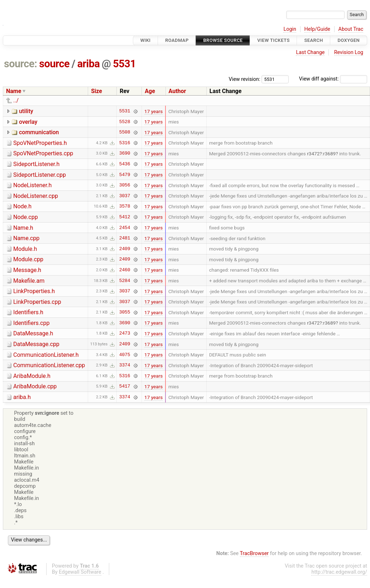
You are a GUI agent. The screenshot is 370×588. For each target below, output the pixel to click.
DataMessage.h (33, 333)
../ (16, 100)
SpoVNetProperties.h (40, 143)
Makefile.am (29, 281)
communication (39, 132)
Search (313, 40)
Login (290, 29)
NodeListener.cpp (36, 196)
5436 (125, 164)
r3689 (329, 154)
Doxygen (349, 40)
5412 (125, 217)
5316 (125, 143)
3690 (125, 154)
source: (21, 64)
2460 (125, 270)
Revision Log (349, 52)
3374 (125, 365)
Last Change (310, 52)
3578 (125, 206)
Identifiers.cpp (31, 323)
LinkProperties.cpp (37, 302)
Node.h (22, 206)
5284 (125, 281)
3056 (125, 185)
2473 (125, 334)
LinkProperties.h (34, 291)
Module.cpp (28, 259)
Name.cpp (26, 238)
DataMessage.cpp (36, 344)
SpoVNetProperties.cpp (43, 153)
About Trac (351, 29)
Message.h (27, 270)
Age (150, 91)
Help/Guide (317, 29)
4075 (125, 355)
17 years (153, 111)
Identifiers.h (28, 312)
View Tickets (273, 40)
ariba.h (22, 397)
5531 (124, 64)
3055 (125, 312)
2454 (125, 228)
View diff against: (333, 79)
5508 (125, 132)
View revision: (245, 79)
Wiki (146, 40)
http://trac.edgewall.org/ (339, 572)
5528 (125, 122)
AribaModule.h (32, 376)
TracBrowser (254, 553)
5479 (125, 175)
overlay (28, 122)
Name (14, 91)
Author (177, 91)
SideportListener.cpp (40, 175)
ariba (89, 64)
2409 (125, 249)
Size (97, 91)
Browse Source (223, 40)
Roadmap (177, 40)
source (54, 64)
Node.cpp (26, 217)
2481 (125, 238)
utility (26, 111)
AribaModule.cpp (35, 386)
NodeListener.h (32, 185)
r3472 (313, 154)
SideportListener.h (36, 164)
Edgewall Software (80, 572)
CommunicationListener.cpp (49, 365)
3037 (125, 196)
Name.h (23, 228)
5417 (125, 387)
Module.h (25, 249)
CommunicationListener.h (46, 355)
